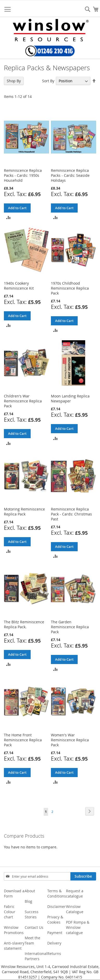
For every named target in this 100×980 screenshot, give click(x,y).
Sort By (48, 81)
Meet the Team (32, 940)
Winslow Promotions (14, 930)
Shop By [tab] (14, 81)
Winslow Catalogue (75, 909)
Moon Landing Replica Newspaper (70, 398)
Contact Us (34, 927)
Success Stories (32, 914)
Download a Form (14, 893)
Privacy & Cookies (55, 920)
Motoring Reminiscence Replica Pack (24, 512)
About (30, 891)
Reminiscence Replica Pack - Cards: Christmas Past (71, 514)
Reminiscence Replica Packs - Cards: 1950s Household (23, 175)
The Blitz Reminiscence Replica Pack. (24, 624)
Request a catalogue (75, 893)
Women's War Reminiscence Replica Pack (70, 740)
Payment (55, 933)
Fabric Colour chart (10, 912)
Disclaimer (56, 906)
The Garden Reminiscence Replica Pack (70, 627)
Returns (54, 953)
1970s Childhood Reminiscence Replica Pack (70, 288)
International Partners (36, 956)
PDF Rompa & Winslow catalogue (78, 927)
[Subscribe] (83, 876)
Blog (28, 901)
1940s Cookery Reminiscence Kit (19, 286)
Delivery (54, 943)
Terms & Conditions (57, 893)
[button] (8, 217)
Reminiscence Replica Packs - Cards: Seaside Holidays (70, 175)
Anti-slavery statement (14, 946)
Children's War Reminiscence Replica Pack (23, 401)
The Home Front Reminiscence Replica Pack (23, 740)
